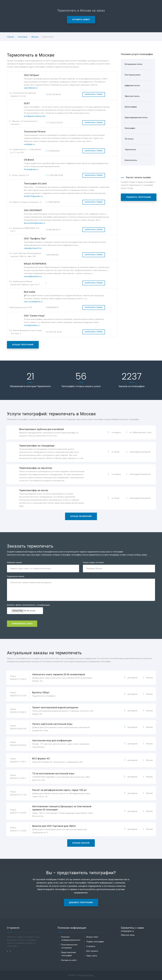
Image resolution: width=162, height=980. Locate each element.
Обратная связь (128, 935)
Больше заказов (81, 843)
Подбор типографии (95, 942)
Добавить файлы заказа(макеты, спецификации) (28, 605)
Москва (35, 37)
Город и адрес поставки (93, 562)
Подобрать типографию (139, 197)
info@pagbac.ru (127, 931)
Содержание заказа (16, 576)
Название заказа (14, 562)
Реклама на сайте (69, 960)
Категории (23, 37)
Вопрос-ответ (92, 937)
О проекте (91, 946)
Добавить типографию (81, 903)
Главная (11, 37)
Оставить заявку (81, 20)
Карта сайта (92, 956)
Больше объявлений (81, 516)
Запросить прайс (94, 94)
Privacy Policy (88, 975)
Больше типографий (23, 345)
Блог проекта (92, 951)
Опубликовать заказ (22, 624)
